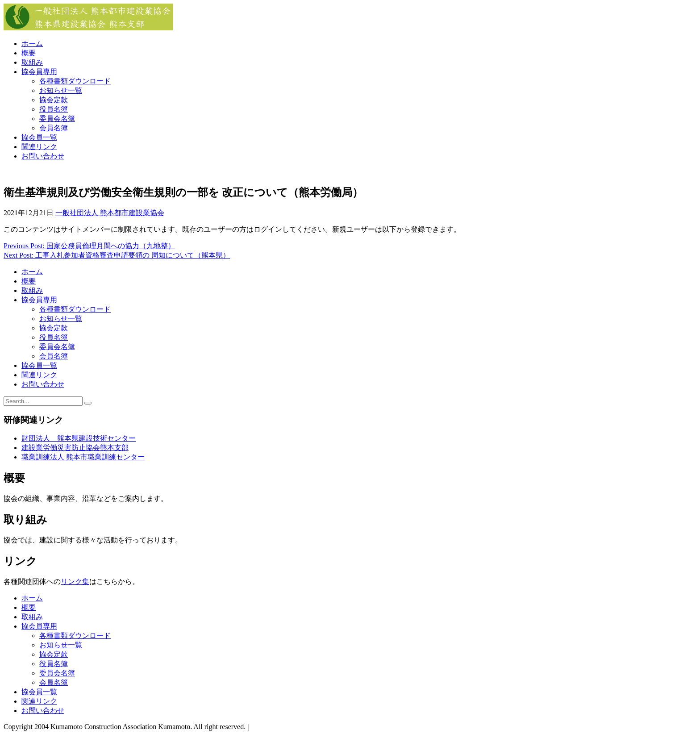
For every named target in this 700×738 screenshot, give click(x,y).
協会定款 (54, 100)
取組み (32, 62)
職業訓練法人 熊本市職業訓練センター (83, 457)
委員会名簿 (57, 119)
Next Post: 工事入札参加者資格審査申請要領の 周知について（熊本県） (117, 255)
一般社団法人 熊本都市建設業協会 (110, 213)
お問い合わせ (43, 156)
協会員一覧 (39, 137)
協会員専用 (39, 72)
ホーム (32, 44)
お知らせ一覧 (61, 90)
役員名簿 (54, 109)
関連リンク (39, 147)
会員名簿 (54, 128)
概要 (29, 53)
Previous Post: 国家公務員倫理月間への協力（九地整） (89, 246)
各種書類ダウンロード (75, 81)
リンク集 (75, 582)
